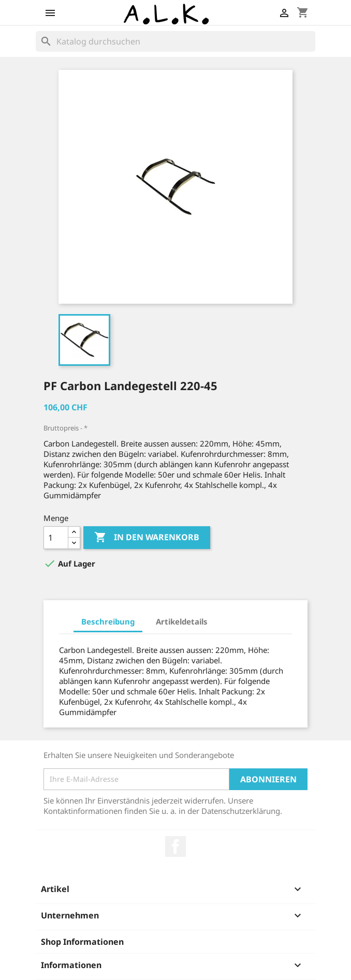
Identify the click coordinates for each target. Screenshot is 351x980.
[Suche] (175, 41)
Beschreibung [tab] (108, 621)
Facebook (175, 847)
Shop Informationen (82, 942)
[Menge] (56, 538)
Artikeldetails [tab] (182, 621)
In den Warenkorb (147, 538)
